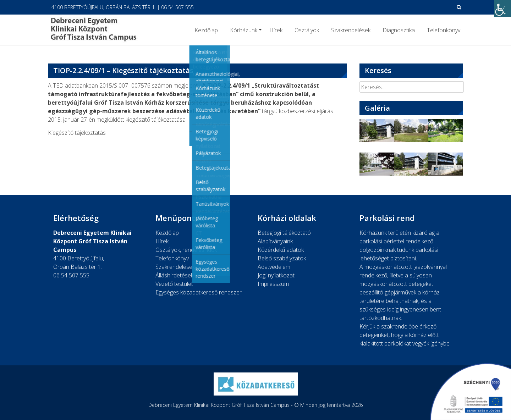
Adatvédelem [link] (274, 267)
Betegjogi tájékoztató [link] (284, 233)
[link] (502, 9)
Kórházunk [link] (244, 30)
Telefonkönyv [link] (444, 30)
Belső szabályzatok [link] (282, 258)
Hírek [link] (276, 30)
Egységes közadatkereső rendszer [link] (199, 292)
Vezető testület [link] (174, 284)
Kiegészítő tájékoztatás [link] (77, 133)
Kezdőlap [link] (206, 30)
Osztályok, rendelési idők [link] (186, 250)
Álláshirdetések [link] (174, 275)
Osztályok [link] (307, 30)
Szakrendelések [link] (351, 30)
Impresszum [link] (273, 284)
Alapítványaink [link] (275, 241)
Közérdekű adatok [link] (281, 250)
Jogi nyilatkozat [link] (276, 275)
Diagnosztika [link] (399, 30)
